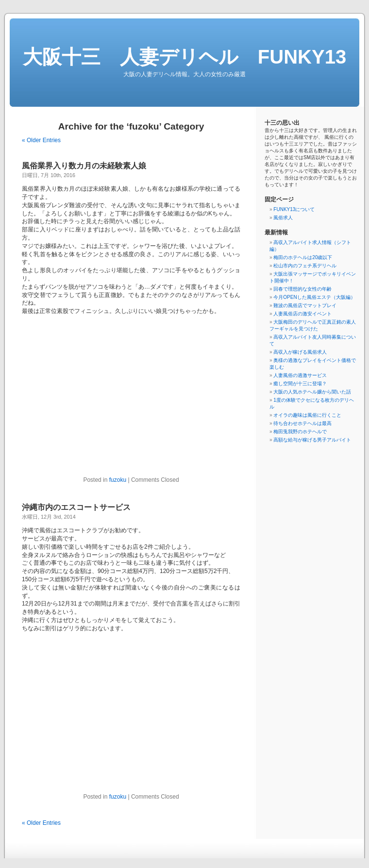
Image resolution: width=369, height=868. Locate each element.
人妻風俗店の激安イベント (302, 314)
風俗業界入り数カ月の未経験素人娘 (84, 166)
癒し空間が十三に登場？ (300, 384)
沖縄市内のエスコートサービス (76, 507)
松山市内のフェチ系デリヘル (305, 266)
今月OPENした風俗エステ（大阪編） (314, 297)
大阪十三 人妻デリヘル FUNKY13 (184, 57)
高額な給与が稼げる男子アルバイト (312, 440)
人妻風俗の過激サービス (300, 375)
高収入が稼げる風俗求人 (300, 352)
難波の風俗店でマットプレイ (305, 305)
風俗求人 (283, 218)
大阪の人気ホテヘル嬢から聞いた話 (312, 392)
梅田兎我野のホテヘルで (300, 432)
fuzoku (118, 480)
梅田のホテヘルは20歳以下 (303, 257)
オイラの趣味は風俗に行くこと (307, 415)
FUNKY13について (294, 209)
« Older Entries (41, 140)
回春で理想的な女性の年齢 (302, 289)
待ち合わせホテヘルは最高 (302, 423)
